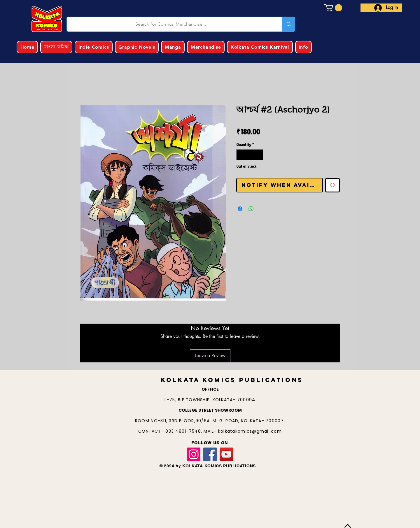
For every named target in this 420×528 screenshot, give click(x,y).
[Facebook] (210, 454)
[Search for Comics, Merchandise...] (171, 24)
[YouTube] (226, 454)
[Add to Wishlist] (332, 185)
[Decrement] (241, 155)
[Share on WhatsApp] (251, 209)
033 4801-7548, (184, 431)
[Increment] (259, 155)
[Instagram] (194, 454)
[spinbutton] (250, 155)
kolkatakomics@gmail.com (250, 431)
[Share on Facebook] (240, 209)
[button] (333, 8)
